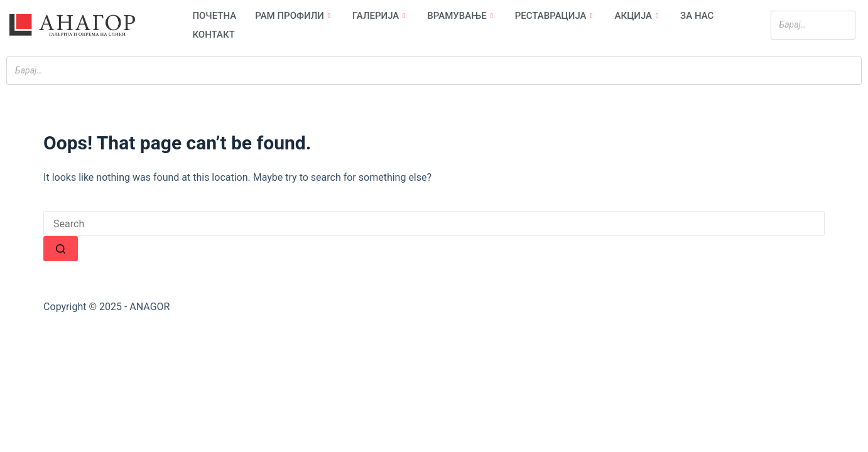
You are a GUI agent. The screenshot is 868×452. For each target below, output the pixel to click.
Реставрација (556, 16)
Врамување (461, 16)
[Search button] (61, 249)
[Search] (842, 25)
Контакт (213, 35)
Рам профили (294, 16)
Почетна (214, 16)
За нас (697, 16)
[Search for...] (434, 223)
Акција (638, 16)
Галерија (380, 16)
